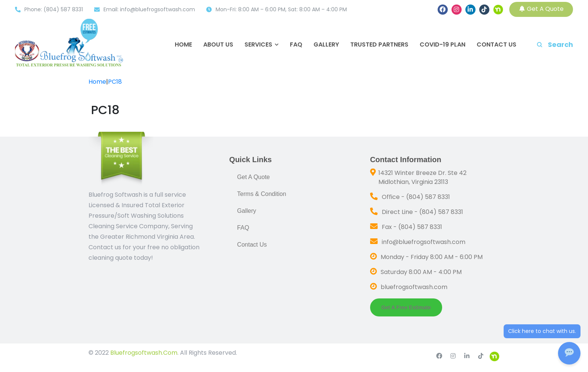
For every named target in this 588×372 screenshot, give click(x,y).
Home (183, 45)
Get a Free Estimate (406, 307)
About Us (218, 45)
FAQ (296, 45)
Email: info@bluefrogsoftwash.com (149, 9)
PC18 (115, 82)
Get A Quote (541, 9)
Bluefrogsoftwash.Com (143, 353)
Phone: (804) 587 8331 (54, 9)
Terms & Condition (262, 194)
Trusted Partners (379, 45)
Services (258, 45)
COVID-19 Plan (442, 45)
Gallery (326, 45)
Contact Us (496, 45)
